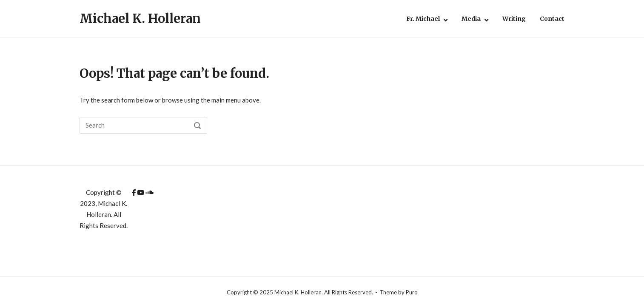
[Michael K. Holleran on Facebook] (134, 192)
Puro (412, 292)
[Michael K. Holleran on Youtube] (141, 192)
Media (471, 19)
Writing (514, 19)
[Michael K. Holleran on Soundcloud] (150, 192)
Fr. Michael (423, 19)
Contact (552, 19)
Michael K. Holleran (140, 19)
